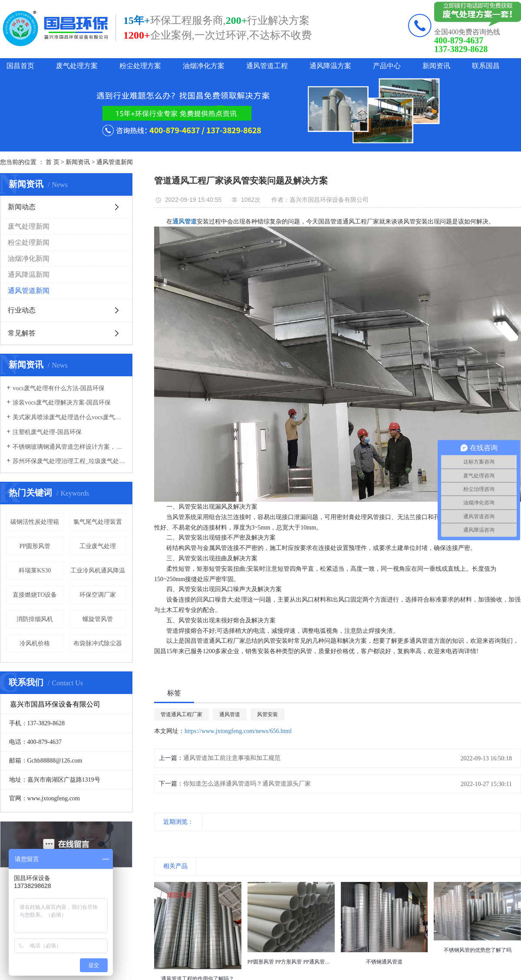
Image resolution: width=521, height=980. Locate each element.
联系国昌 (486, 66)
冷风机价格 (35, 643)
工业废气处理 (98, 546)
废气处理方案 (77, 66)
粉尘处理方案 (140, 66)
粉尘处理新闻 (29, 242)
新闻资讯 (436, 66)
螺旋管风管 (98, 619)
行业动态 (22, 310)
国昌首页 (20, 66)
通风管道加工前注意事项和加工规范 (232, 758)
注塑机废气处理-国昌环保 (47, 432)
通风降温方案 (330, 66)
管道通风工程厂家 (181, 714)
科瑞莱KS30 (35, 571)
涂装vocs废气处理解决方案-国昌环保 (62, 403)
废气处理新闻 (29, 226)
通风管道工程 (267, 66)
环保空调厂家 (98, 595)
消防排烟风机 (35, 619)
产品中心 (387, 66)
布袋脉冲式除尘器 (98, 643)
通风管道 (230, 714)
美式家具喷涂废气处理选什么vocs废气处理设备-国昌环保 (69, 417)
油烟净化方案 (204, 66)
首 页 (53, 162)
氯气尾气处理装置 (98, 522)
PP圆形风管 (35, 546)
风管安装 (267, 714)
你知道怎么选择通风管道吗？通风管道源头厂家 (247, 784)
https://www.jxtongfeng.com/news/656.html (238, 731)
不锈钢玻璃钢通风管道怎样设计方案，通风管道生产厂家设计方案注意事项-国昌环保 (69, 447)
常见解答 (22, 333)
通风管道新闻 (115, 162)
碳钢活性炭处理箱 (35, 522)
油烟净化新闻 (29, 258)
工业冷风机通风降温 (98, 571)
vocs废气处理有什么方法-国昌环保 (59, 388)
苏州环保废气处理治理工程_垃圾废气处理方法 (69, 461)
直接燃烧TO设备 (35, 595)
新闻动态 (22, 207)
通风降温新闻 (29, 275)
